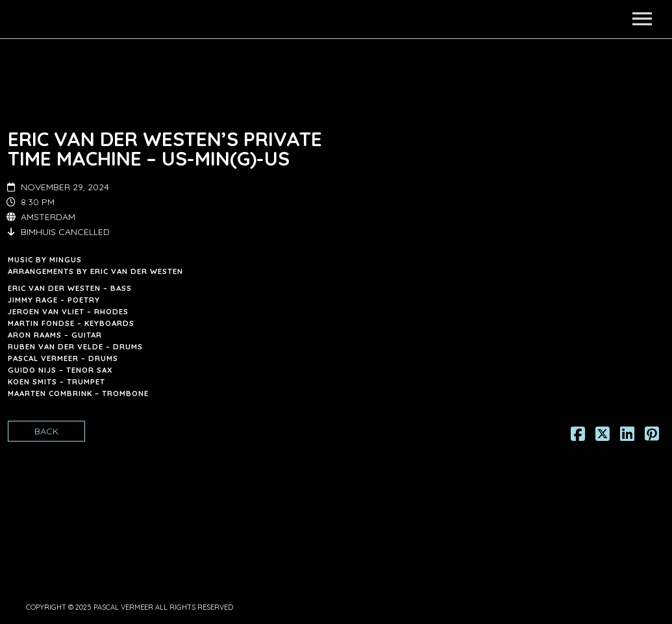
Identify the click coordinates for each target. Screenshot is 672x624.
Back (46, 431)
